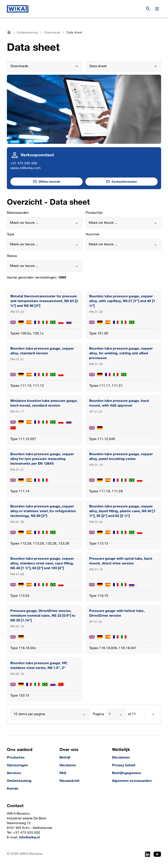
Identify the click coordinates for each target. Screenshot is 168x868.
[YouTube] (157, 854)
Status (12, 256)
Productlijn (94, 213)
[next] (153, 714)
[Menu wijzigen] (157, 9)
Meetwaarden (18, 213)
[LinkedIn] (148, 854)
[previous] (144, 714)
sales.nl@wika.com (26, 168)
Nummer (93, 234)
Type (11, 234)
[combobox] (45, 223)
